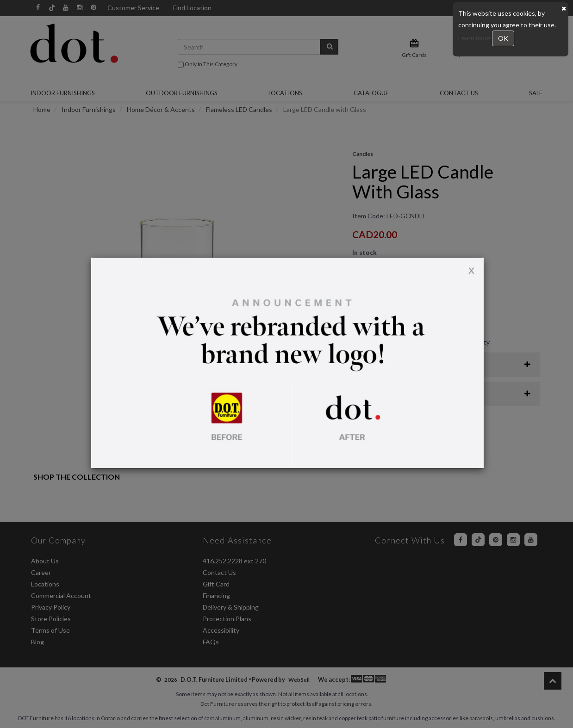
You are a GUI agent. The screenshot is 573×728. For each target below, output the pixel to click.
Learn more (475, 38)
